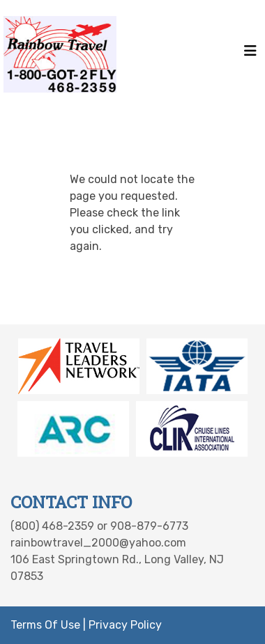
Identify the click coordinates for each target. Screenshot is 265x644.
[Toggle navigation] (250, 54)
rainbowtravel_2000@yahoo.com (98, 543)
